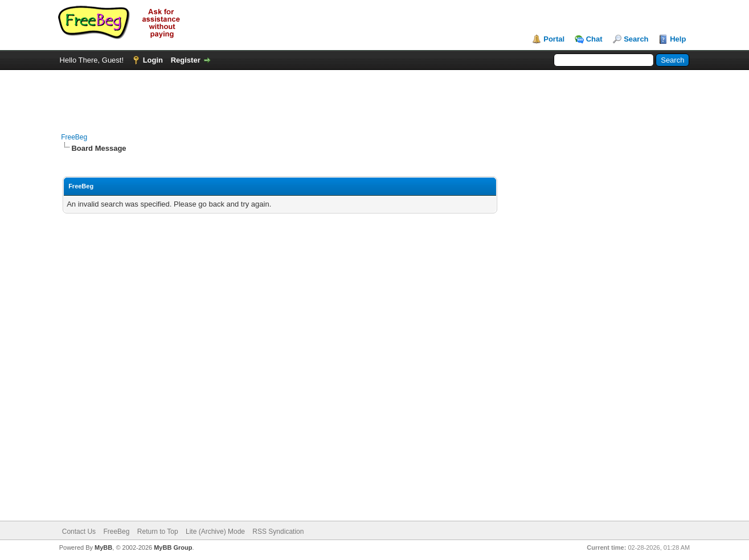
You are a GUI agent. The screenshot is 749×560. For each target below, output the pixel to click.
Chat (594, 39)
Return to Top (158, 532)
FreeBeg (74, 137)
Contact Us (79, 532)
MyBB (103, 547)
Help (678, 39)
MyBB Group (173, 547)
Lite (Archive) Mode (215, 532)
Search (636, 39)
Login (153, 60)
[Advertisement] (375, 96)
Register (186, 60)
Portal (554, 39)
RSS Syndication (278, 532)
